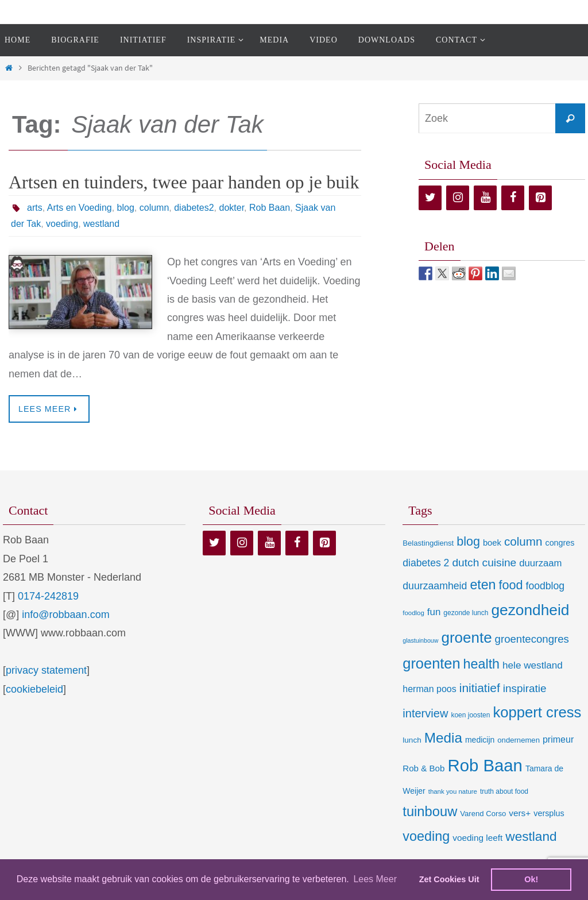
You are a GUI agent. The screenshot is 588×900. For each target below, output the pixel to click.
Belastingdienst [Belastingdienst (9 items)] (428, 543)
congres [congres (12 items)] (560, 543)
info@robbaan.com (65, 615)
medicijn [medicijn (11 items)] (480, 740)
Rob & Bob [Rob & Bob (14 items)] (423, 768)
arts (35, 208)
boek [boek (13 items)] (492, 543)
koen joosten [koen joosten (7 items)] (470, 715)
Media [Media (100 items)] (443, 738)
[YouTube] (485, 198)
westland (101, 224)
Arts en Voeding (80, 208)
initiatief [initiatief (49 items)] (480, 688)
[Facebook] (513, 198)
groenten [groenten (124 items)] (431, 663)
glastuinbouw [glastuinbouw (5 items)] (420, 640)
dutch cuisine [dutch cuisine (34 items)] (484, 563)
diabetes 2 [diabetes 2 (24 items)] (426, 563)
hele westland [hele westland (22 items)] (533, 665)
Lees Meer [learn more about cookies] (375, 879)
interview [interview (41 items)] (425, 713)
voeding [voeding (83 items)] (426, 836)
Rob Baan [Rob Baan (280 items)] (485, 765)
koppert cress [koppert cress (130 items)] (537, 712)
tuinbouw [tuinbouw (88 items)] (430, 812)
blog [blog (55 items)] (468, 542)
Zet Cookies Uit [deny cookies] (449, 879)
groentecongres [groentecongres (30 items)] (532, 639)
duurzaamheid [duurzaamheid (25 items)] (435, 586)
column (154, 208)
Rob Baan (270, 208)
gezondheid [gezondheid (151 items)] (530, 610)
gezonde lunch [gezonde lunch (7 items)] (466, 613)
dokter (231, 208)
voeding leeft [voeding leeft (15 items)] (477, 838)
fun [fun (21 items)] (434, 612)
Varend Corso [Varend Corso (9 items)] (483, 814)
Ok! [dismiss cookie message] (531, 879)
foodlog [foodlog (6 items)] (413, 613)
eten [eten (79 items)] (483, 585)
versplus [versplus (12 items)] (549, 813)
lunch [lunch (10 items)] (412, 740)
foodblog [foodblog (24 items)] (545, 586)
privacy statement (46, 670)
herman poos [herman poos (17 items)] (429, 689)
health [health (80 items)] (481, 664)
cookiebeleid (34, 689)
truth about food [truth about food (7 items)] (504, 791)
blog (126, 208)
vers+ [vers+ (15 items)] (520, 813)
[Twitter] (430, 198)
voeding (62, 224)
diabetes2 (194, 208)
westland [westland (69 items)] (531, 837)
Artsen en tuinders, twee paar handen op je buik (184, 182)
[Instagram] (458, 198)
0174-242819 (48, 596)
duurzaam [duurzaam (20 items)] (540, 563)
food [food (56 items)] (511, 585)
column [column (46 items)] (523, 541)
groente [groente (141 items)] (467, 638)
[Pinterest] (540, 198)
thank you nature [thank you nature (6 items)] (453, 791)
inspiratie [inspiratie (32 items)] (525, 688)
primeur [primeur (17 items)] (558, 739)
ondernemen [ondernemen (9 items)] (519, 740)
